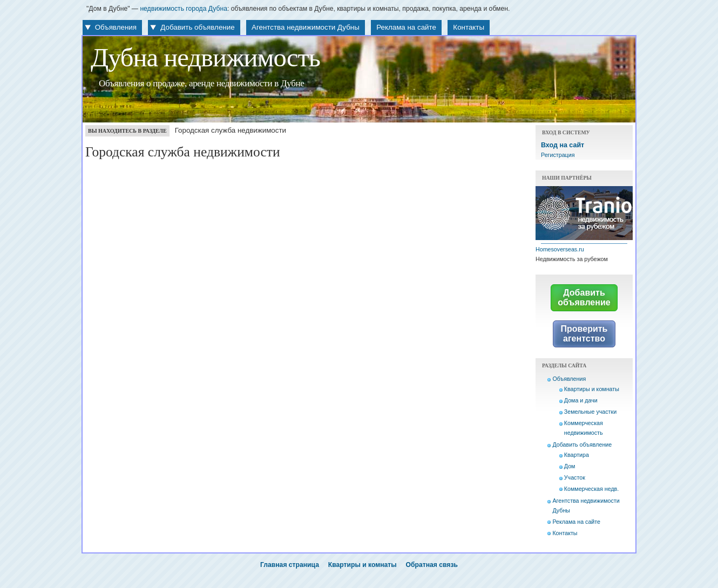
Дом (570, 466)
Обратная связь (432, 565)
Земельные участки (590, 412)
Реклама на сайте (406, 27)
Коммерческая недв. (591, 489)
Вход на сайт (563, 145)
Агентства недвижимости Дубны (306, 27)
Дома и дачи (581, 400)
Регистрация (558, 155)
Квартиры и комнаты (592, 389)
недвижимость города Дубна (184, 9)
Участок (575, 477)
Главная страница (290, 565)
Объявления (116, 27)
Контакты (469, 27)
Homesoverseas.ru (560, 249)
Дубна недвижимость (205, 58)
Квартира (577, 455)
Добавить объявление (197, 27)
